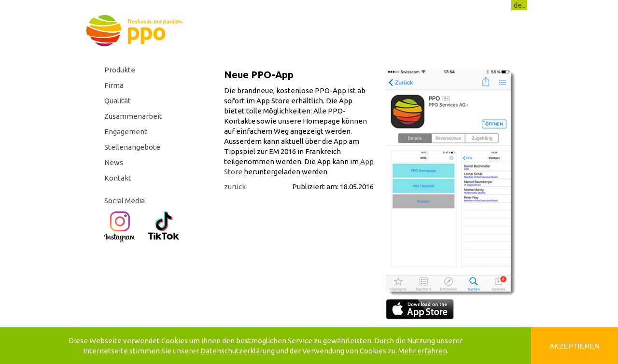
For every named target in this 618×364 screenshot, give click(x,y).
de (518, 5)
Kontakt (118, 178)
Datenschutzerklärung (238, 351)
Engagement (126, 132)
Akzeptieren (575, 346)
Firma (114, 85)
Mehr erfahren (423, 351)
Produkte (120, 70)
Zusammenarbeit (133, 116)
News (114, 162)
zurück (235, 187)
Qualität (118, 101)
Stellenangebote (132, 147)
